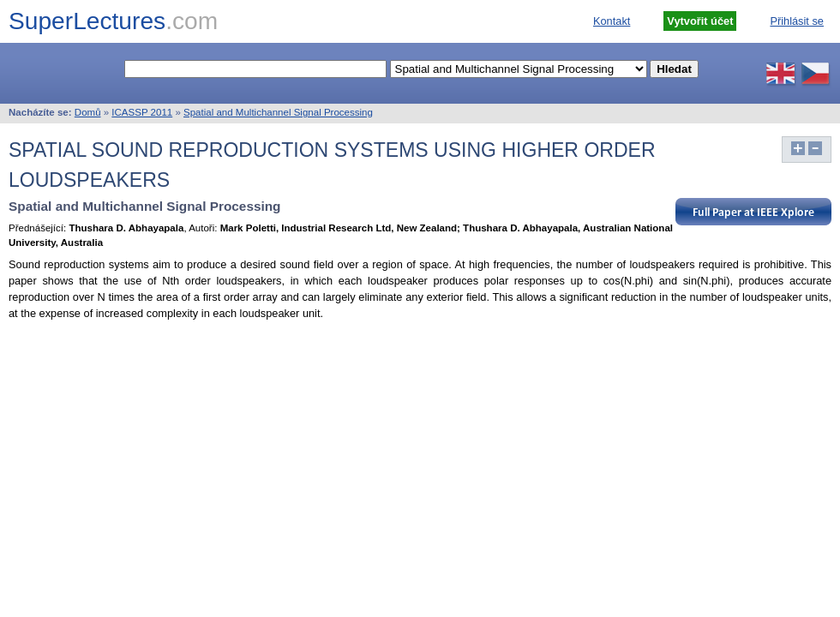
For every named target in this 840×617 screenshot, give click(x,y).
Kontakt (612, 21)
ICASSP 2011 (142, 112)
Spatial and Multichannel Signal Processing (278, 112)
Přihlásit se (797, 21)
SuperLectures (113, 21)
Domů (88, 112)
